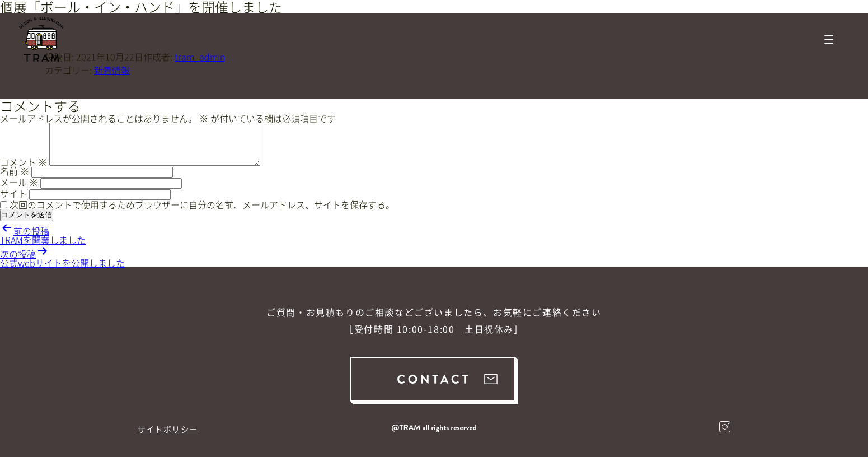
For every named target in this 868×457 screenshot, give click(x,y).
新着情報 (112, 70)
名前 (15, 171)
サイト (13, 193)
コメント (24, 162)
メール (19, 182)
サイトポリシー (168, 429)
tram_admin (200, 57)
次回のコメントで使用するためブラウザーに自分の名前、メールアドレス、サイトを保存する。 (202, 204)
